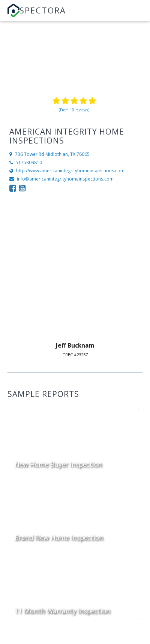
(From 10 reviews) (74, 110)
